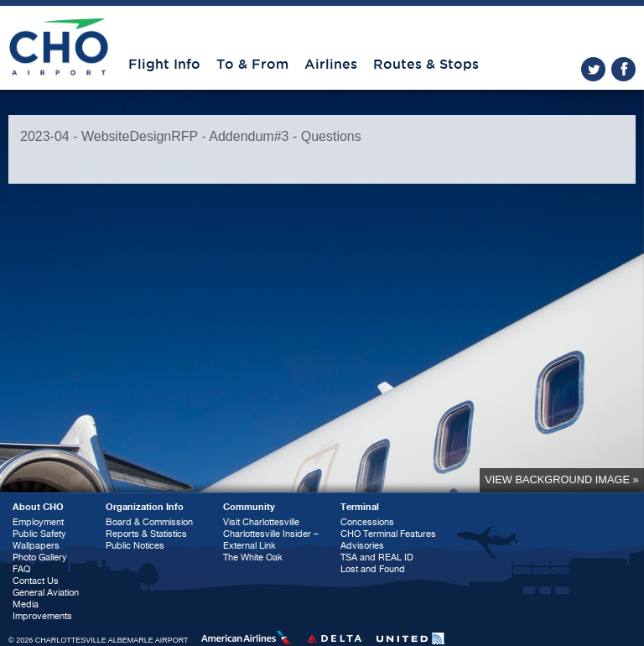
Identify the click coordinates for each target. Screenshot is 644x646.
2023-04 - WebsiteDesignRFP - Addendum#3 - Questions (191, 136)
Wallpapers (36, 546)
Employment (38, 522)
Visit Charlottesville (261, 522)
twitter (593, 69)
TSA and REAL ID (377, 557)
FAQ (21, 569)
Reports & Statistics (146, 534)
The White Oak (253, 557)
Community (249, 507)
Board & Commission (149, 522)
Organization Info (145, 507)
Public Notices (135, 546)
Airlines (331, 65)
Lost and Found (373, 569)
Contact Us (36, 581)
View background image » (561, 479)
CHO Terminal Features (388, 534)
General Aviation (46, 593)
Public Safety (39, 534)
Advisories (362, 546)
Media (26, 604)
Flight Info (164, 65)
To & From (252, 65)
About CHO (38, 507)
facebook (623, 69)
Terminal (360, 507)
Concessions (367, 522)
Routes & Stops (426, 65)
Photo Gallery (40, 557)
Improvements (42, 616)
